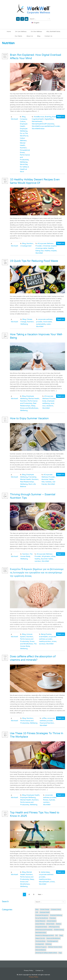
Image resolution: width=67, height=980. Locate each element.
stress (54, 641)
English (35, 23)
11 (5, 421)
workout (42, 644)
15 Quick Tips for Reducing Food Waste (34, 261)
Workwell (14, 119)
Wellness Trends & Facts (55, 947)
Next (40, 894)
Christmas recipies (50, 246)
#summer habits (48, 479)
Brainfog (48, 117)
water (49, 324)
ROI (57, 935)
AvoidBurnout (39, 117)
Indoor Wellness (40, 924)
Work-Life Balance (41, 950)
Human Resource (40, 921)
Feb (5, 656)
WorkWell (39, 253)
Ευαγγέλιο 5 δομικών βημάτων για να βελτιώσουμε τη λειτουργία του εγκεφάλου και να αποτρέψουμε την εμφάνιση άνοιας (37, 572)
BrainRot (56, 117)
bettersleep (45, 872)
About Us (30, 36)
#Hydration (46, 556)
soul (44, 406)
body (44, 401)
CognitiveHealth (38, 119)
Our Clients (18, 36)
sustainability (41, 324)
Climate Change (45, 909)
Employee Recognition (42, 915)
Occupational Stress (41, 927)
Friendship (32, 477)
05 (5, 571)
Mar (5, 55)
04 (5, 497)
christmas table (41, 248)
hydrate (52, 800)
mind (52, 403)
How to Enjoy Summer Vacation (29, 418)
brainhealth (43, 637)
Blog (39, 36)
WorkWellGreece (38, 129)
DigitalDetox (49, 119)
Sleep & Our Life (40, 938)
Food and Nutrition (47, 723)
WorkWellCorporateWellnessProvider (46, 126)
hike (43, 482)
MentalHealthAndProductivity (43, 124)
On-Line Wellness (21, 32)
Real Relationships (27, 482)
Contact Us (48, 36)
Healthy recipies (51, 251)
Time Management (52, 941)
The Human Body (40, 941)
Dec (5, 179)
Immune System (51, 921)
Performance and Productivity (44, 930)
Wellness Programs (41, 947)
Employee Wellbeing (28, 797)
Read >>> (61, 117)
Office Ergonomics (54, 927)
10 (5, 182)
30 (5, 735)
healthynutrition (45, 641)
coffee (44, 718)
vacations (50, 406)
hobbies (48, 482)
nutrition (38, 561)
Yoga (60, 953)
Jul (5, 334)
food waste (48, 322)
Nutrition (23, 148)
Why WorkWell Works (53, 32)
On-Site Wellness (36, 32)
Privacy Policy (29, 970)
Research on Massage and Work (45, 935)
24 (5, 337)
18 (5, 263)
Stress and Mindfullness (29, 408)
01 (5, 57)
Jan (5, 733)
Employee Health (33, 795)
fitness (46, 800)
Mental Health (34, 399)
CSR (37, 912)
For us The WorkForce (42, 918)
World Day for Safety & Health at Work (46, 953)
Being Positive (46, 634)
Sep (5, 261)
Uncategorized (26, 246)
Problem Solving (59, 930)
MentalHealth (37, 121)
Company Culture (56, 909)
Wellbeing (24, 162)
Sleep (33, 406)
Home (9, 32)
